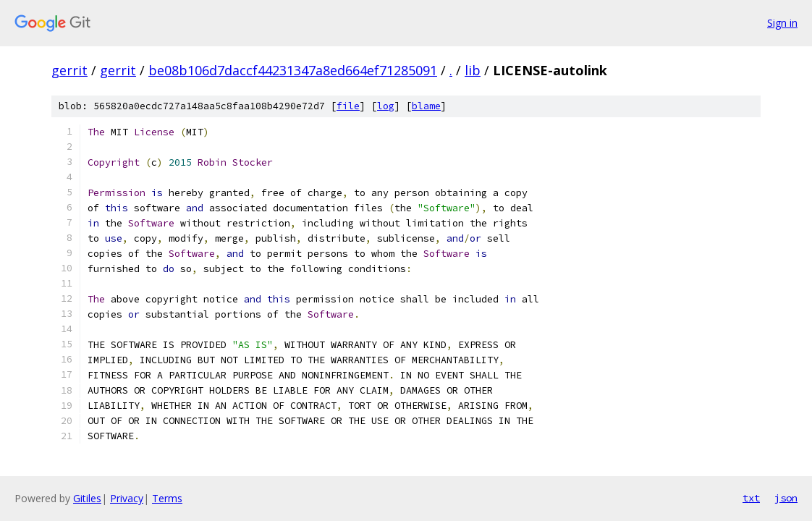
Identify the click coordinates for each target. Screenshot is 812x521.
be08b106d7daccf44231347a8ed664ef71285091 (293, 70)
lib (473, 70)
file (348, 106)
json (786, 498)
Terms (167, 498)
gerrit (69, 70)
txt (751, 498)
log (386, 106)
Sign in (782, 23)
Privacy (127, 498)
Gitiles (87, 498)
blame (426, 106)
